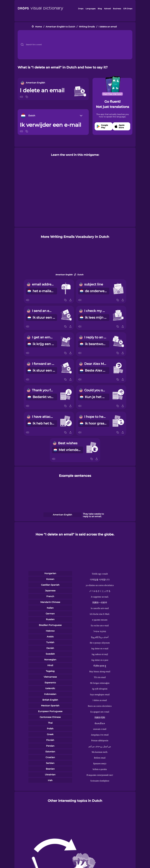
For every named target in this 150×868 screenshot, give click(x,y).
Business (117, 9)
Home (39, 27)
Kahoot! (107, 9)
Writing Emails (87, 27)
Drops (81, 9)
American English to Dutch (60, 27)
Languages (91, 9)
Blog (100, 9)
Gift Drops (128, 9)
